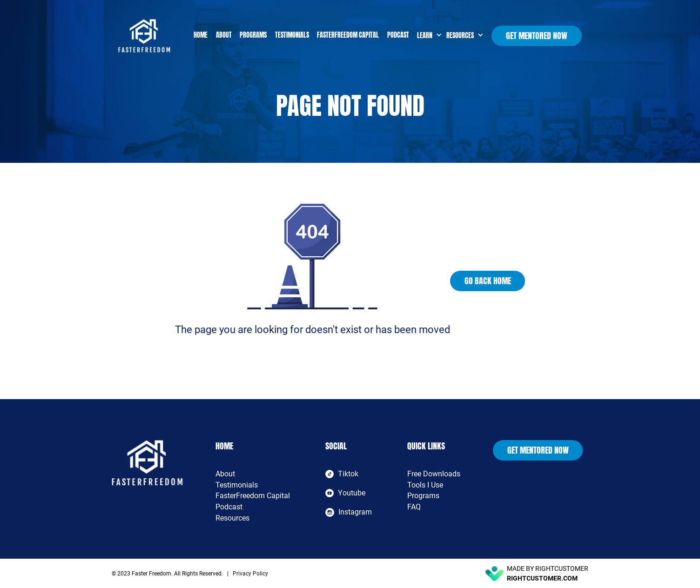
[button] (427, 36)
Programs (253, 35)
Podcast (398, 35)
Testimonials (292, 35)
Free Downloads (434, 474)
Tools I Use (425, 485)
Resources (232, 518)
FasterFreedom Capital (348, 35)
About (224, 35)
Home (201, 35)
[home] (154, 36)
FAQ (414, 507)
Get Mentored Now (537, 36)
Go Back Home (488, 281)
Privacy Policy (250, 574)
